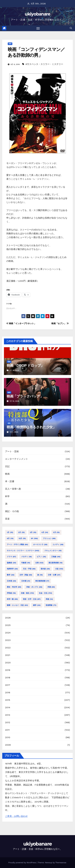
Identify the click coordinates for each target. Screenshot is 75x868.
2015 (8, 700)
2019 (8, 670)
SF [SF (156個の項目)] (34, 538)
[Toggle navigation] (38, 28)
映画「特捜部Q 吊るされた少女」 (31, 427)
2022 (8, 648)
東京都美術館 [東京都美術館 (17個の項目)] (42, 581)
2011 (7, 730)
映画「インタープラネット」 (21, 323)
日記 (7, 466)
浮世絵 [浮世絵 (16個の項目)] (11, 593)
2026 (8, 618)
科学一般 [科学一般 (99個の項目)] (12, 599)
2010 (8, 737)
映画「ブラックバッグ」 (25, 396)
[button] (71, 28)
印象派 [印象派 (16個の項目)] (26, 563)
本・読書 (10, 481)
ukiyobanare (37, 14)
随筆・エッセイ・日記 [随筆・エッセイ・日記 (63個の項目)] (17, 605)
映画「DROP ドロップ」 (25, 365)
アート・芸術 (12, 451)
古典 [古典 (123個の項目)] (39, 563)
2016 (8, 692)
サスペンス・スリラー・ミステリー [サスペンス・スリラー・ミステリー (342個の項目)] (23, 551)
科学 (7, 496)
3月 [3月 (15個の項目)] (33, 532)
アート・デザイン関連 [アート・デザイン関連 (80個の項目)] (17, 545)
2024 (8, 633)
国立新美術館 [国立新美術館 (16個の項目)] (56, 563)
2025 (8, 625)
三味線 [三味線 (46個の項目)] (56, 557)
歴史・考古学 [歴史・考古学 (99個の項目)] (14, 587)
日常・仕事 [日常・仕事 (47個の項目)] (54, 575)
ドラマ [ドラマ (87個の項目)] (12, 557)
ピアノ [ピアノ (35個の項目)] (41, 557)
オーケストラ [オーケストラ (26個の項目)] (40, 545)
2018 (8, 678)
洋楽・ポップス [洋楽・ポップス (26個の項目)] (34, 587)
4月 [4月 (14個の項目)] (45, 532)
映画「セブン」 (60, 323)
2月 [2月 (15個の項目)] (21, 532)
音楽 (7, 519)
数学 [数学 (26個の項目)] (11, 575)
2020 (8, 663)
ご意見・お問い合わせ (16, 816)
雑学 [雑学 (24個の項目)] (37, 605)
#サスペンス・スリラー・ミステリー (44, 64)
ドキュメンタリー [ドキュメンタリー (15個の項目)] (53, 551)
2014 (8, 707)
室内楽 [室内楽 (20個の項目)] (45, 569)
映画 (10, 44)
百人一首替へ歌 (13, 489)
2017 (8, 685)
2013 (8, 715)
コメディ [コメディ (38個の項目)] (58, 545)
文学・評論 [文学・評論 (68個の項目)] (26, 575)
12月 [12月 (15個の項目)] (22, 538)
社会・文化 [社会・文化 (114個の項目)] (45, 593)
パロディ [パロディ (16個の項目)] (26, 557)
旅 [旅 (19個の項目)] (40, 575)
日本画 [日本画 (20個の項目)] (12, 581)
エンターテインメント (17, 459)
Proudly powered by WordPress (23, 863)
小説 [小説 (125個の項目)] (59, 569)
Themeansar (61, 863)
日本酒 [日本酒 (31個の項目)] (26, 581)
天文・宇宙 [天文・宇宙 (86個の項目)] (29, 569)
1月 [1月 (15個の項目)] (10, 532)
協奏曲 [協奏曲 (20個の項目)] (12, 563)
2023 (8, 640)
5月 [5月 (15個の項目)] (56, 532)
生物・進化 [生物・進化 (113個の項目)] (27, 593)
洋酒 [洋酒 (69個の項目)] (51, 587)
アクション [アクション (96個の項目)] (49, 538)
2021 (8, 655)
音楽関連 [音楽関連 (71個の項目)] (51, 605)
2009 (8, 745)
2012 (8, 722)
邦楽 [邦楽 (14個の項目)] (49, 599)
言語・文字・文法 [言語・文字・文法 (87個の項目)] (32, 599)
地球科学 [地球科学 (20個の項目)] (12, 569)
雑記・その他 (12, 511)
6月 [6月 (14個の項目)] (10, 538)
